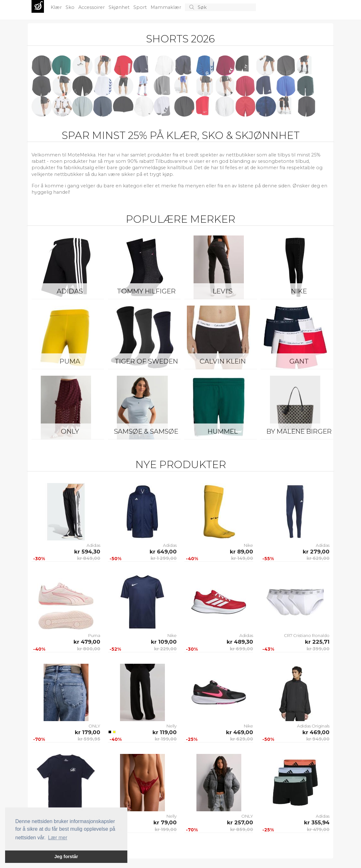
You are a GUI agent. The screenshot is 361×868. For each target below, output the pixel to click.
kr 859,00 (242, 829)
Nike (299, 291)
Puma (70, 361)
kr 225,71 (317, 642)
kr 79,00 (165, 822)
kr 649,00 (163, 552)
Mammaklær (166, 7)
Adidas (70, 291)
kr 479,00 (87, 642)
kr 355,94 (317, 822)
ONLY (70, 431)
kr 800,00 (89, 649)
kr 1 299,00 (164, 558)
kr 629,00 (318, 558)
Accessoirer (92, 7)
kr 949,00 (318, 739)
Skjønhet (120, 7)
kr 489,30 (240, 642)
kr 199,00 (166, 739)
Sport (141, 7)
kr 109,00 (164, 642)
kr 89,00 (241, 552)
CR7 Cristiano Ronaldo (307, 635)
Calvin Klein (223, 361)
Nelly (172, 726)
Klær (57, 7)
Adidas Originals (313, 726)
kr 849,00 (89, 558)
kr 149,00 (242, 558)
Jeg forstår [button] (66, 857)
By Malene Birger (299, 431)
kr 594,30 (87, 552)
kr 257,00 (240, 822)
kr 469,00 (240, 732)
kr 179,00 (88, 732)
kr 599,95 (89, 739)
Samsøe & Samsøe (146, 431)
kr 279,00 (316, 552)
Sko (71, 7)
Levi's (223, 291)
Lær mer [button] (58, 838)
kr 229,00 (165, 649)
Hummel (223, 431)
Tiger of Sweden (146, 361)
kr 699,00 (241, 649)
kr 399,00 (318, 649)
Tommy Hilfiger (146, 291)
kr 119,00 (165, 732)
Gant (299, 361)
